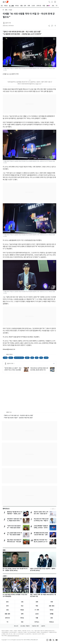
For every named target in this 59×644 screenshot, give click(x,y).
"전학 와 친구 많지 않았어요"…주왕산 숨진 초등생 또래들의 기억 (14, 528)
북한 (37, 606)
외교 (22, 606)
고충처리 (43, 626)
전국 (7, 606)
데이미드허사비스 (19, 358)
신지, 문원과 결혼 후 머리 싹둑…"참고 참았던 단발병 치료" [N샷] (14, 535)
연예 (4, 550)
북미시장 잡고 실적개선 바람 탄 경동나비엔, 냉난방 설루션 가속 (39, 369)
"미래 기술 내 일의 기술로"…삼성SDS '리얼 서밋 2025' (18, 418)
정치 (7, 602)
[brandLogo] (6, 2)
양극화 (46, 358)
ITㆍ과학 (5, 10)
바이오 (52, 610)
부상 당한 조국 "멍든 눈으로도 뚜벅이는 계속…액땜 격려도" (41, 521)
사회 (22, 602)
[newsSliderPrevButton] (51, 509)
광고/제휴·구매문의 (25, 626)
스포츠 (5, 576)
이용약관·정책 (35, 626)
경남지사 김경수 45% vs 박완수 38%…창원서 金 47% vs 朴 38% (41, 514)
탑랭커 (27, 358)
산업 (7, 610)
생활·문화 (7, 614)
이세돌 (5, 358)
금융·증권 (52, 606)
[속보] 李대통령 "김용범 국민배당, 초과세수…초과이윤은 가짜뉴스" (41, 528)
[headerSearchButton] (49, 2)
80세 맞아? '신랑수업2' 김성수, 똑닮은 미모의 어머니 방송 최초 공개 (15, 521)
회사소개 (16, 626)
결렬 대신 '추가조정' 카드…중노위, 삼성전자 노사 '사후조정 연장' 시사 (41, 542)
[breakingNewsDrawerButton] (52, 2)
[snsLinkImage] (47, 640)
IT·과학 (37, 610)
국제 (52, 602)
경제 (37, 602)
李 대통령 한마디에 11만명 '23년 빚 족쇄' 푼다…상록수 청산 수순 (41, 535)
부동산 (22, 610)
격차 (41, 358)
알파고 (11, 358)
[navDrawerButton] (55, 2)
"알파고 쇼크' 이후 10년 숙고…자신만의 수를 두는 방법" (19, 415)
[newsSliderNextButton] (55, 509)
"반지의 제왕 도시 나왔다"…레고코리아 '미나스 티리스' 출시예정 (13, 369)
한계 (37, 358)
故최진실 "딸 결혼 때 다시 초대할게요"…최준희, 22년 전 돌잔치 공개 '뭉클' (15, 514)
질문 (32, 358)
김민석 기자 (8, 23)
